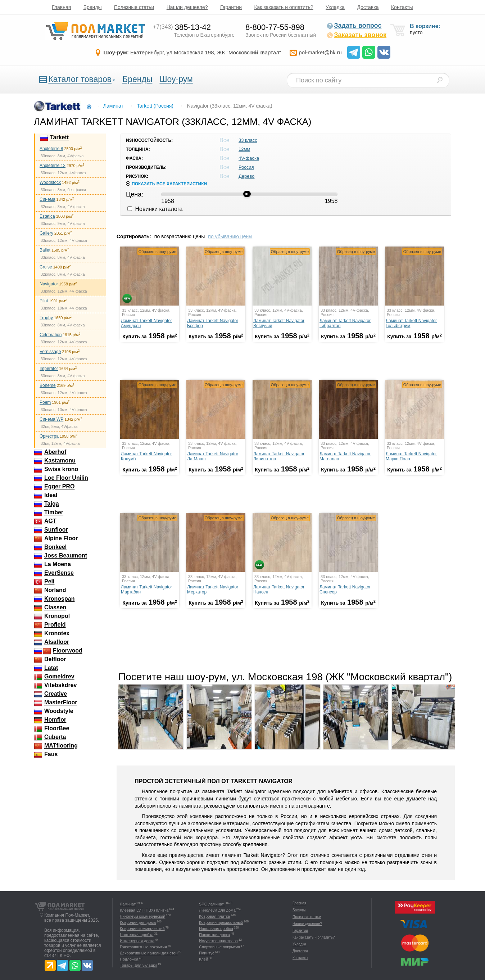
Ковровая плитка (214, 916)
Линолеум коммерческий (142, 916)
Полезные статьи (134, 7)
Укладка (335, 7)
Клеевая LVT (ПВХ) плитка (144, 910)
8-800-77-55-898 (275, 27)
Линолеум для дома (217, 910)
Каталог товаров (80, 79)
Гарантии (231, 7)
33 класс (248, 140)
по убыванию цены (230, 236)
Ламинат (128, 904)
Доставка (368, 7)
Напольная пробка (216, 929)
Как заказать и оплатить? (284, 7)
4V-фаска (249, 158)
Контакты (402, 7)
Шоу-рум (176, 79)
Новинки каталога (155, 209)
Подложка (129, 959)
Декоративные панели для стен (149, 953)
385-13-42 (182, 27)
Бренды (93, 7)
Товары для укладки (138, 965)
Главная (61, 7)
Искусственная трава (218, 941)
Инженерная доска (137, 941)
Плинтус (207, 953)
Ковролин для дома (138, 922)
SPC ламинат (212, 904)
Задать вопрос (354, 26)
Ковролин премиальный (221, 922)
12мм (244, 149)
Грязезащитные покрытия (143, 947)
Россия (246, 167)
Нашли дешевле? (187, 7)
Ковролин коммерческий (142, 929)
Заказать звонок (357, 35)
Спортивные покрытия (219, 947)
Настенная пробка (137, 935)
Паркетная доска (214, 935)
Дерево (246, 176)
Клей (203, 959)
